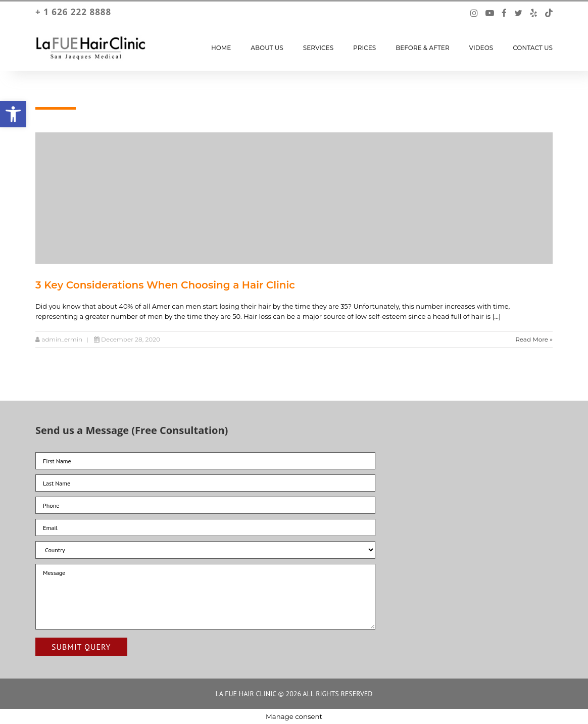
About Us (267, 48)
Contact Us (533, 48)
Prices (364, 48)
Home (221, 48)
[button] (13, 114)
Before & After (422, 48)
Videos (481, 48)
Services (318, 48)
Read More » (534, 339)
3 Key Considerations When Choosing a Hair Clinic (165, 285)
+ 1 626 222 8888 (73, 12)
